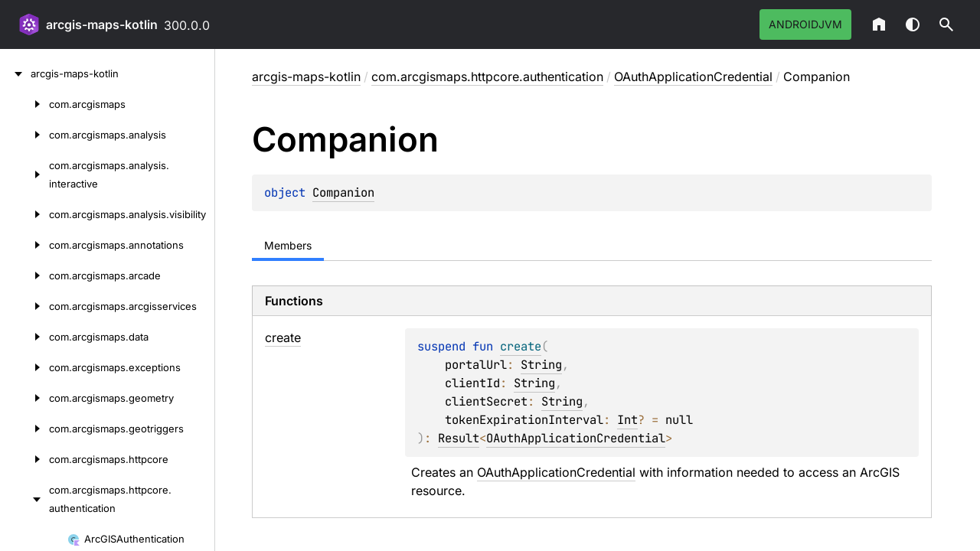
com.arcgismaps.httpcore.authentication (487, 77)
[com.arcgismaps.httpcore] (24, 459)
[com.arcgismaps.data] (24, 337)
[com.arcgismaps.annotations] (24, 245)
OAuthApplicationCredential (693, 77)
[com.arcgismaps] (24, 104)
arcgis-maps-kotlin (102, 24)
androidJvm (805, 24)
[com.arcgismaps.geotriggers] (24, 429)
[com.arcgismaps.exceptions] (24, 367)
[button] (946, 24)
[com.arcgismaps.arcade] (24, 275)
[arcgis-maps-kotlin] (15, 73)
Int (627, 420)
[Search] (946, 24)
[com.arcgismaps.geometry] (24, 398)
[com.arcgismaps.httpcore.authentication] (24, 499)
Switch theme (913, 24)
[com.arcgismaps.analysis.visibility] (24, 214)
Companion (343, 192)
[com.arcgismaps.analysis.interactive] (24, 174)
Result (459, 438)
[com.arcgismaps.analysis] (24, 135)
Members (288, 245)
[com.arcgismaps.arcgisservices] (24, 306)
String (541, 365)
